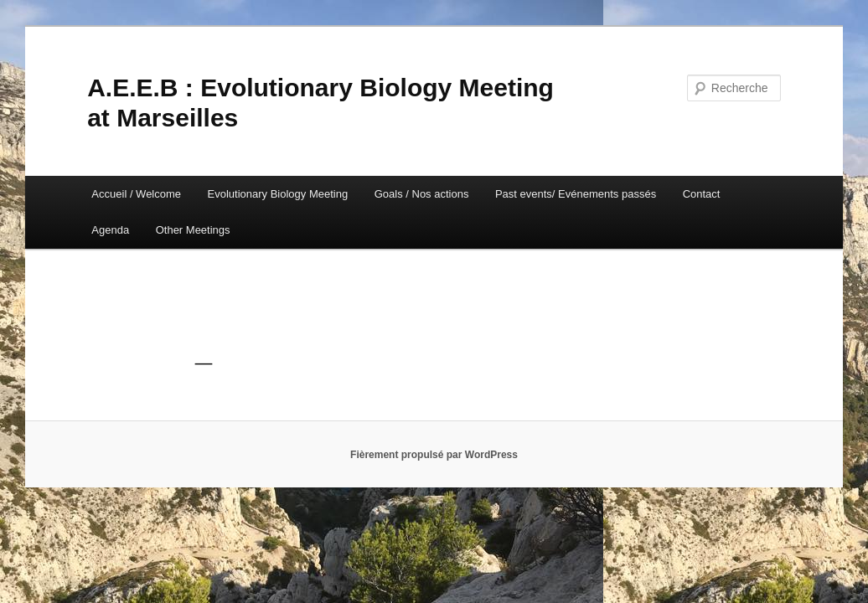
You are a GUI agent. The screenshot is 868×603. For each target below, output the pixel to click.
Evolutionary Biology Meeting (278, 194)
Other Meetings (193, 230)
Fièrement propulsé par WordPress (434, 455)
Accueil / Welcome (136, 194)
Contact (702, 194)
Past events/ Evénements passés (576, 194)
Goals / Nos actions (422, 194)
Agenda (110, 230)
